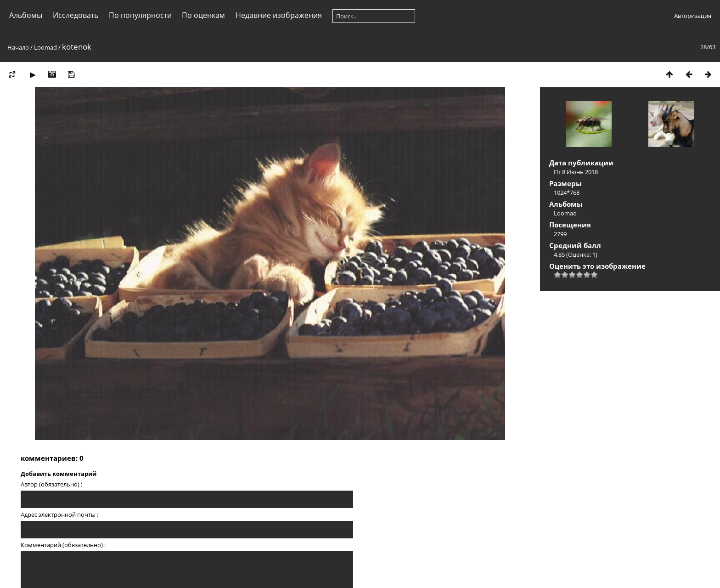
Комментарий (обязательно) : (63, 545)
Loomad (45, 47)
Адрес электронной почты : (59, 514)
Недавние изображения (279, 15)
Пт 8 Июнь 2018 (576, 172)
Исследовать (76, 15)
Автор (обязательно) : (51, 484)
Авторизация (693, 16)
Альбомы (26, 15)
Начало (18, 47)
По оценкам (203, 15)
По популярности (140, 15)
